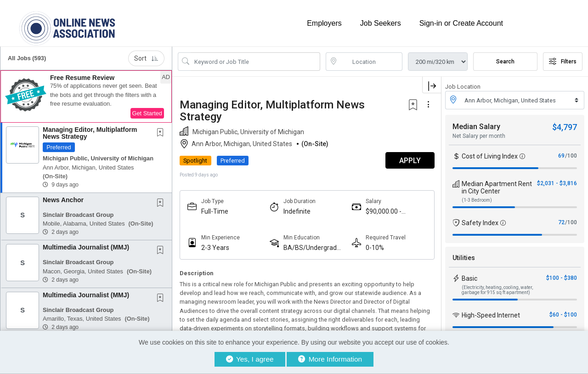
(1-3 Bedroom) (477, 200)
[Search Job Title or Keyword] (255, 61)
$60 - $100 (563, 314)
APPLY (409, 160)
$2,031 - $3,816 (557, 183)
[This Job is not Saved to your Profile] (162, 133)
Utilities (464, 257)
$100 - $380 (562, 278)
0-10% (374, 247)
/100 (571, 155)
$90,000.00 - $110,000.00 (383, 211)
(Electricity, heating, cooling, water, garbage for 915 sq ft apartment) (497, 289)
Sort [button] (146, 58)
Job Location (463, 86)
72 (561, 222)
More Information (330, 359)
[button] (86, 96)
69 (561, 155)
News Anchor (63, 199)
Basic (469, 278)
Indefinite (297, 211)
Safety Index (480, 222)
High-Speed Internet (491, 315)
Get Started (147, 113)
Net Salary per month (479, 136)
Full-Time (215, 211)
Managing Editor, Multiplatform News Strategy (90, 133)
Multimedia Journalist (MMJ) (86, 247)
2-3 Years (215, 247)
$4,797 (565, 127)
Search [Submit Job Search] (505, 61)
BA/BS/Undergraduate (313, 247)
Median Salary (476, 126)
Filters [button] (563, 61)
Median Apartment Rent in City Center (497, 187)
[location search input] (371, 61)
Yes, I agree (250, 359)
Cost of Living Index (490, 156)
